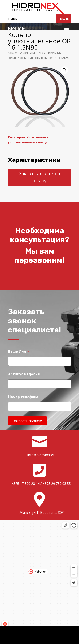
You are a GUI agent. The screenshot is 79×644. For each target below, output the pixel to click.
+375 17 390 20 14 (25, 484)
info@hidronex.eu (41, 455)
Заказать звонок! (27, 421)
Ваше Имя (19, 352)
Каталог (13, 53)
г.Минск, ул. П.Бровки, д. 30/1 (41, 513)
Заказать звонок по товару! (40, 177)
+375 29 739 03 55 (57, 484)
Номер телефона (25, 397)
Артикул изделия (24, 374)
